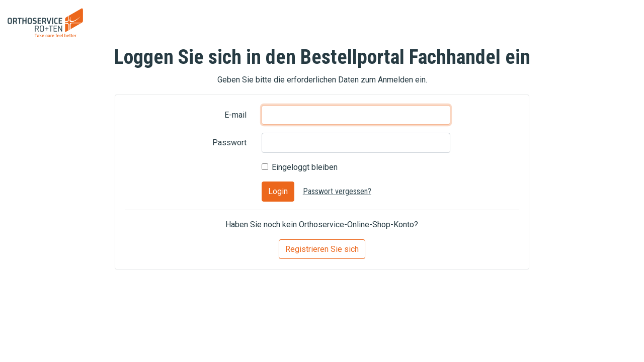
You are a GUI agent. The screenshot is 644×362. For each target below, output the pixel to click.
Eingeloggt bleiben (305, 167)
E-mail (235, 115)
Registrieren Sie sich (322, 249)
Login (278, 191)
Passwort (229, 143)
